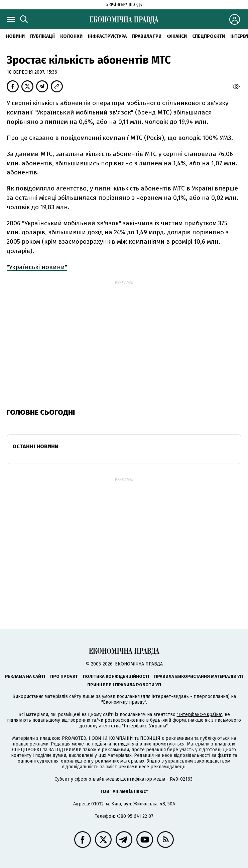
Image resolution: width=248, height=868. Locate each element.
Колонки (71, 36)
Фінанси (177, 36)
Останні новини (35, 446)
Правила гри (147, 36)
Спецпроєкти (209, 36)
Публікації (42, 36)
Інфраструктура (107, 36)
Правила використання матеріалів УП (199, 676)
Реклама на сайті (25, 676)
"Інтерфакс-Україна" (200, 715)
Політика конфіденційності (116, 676)
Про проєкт (64, 676)
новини (15, 36)
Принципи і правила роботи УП (124, 685)
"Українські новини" (37, 267)
